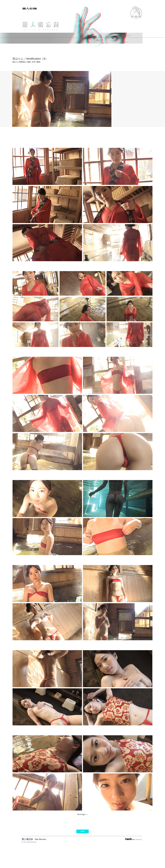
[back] (82, 831)
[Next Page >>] (82, 814)
